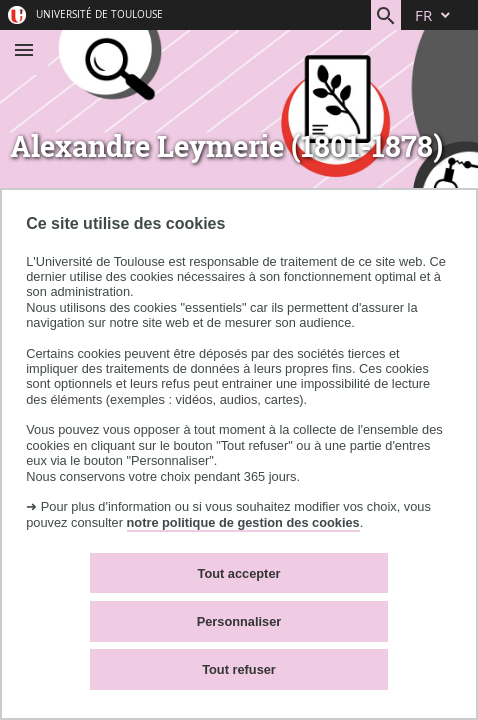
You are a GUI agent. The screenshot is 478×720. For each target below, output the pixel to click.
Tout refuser (239, 669)
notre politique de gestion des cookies (243, 522)
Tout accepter (239, 573)
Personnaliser (239, 621)
